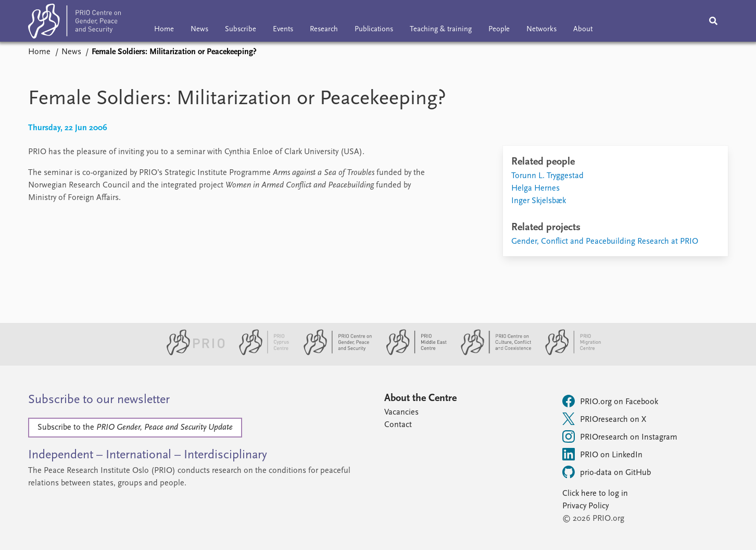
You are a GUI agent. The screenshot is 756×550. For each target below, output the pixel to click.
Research (324, 29)
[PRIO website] (191, 353)
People (499, 29)
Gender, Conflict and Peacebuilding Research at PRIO (605, 242)
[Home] (74, 23)
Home (164, 29)
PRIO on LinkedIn (602, 454)
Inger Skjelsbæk (539, 201)
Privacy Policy (585, 506)
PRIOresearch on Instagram (620, 436)
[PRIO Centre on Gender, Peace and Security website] (333, 353)
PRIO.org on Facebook (610, 401)
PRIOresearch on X (604, 419)
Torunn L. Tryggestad (547, 176)
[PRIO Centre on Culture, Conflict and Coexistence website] (492, 353)
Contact (398, 425)
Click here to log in (595, 494)
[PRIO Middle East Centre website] (412, 353)
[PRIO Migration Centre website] (568, 353)
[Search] (713, 21)
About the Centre (420, 398)
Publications (374, 29)
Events (283, 29)
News (199, 29)
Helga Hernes (535, 189)
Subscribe (241, 29)
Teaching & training (441, 29)
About (583, 29)
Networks (541, 29)
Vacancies (401, 413)
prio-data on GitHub (607, 472)
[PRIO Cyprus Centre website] (260, 353)
